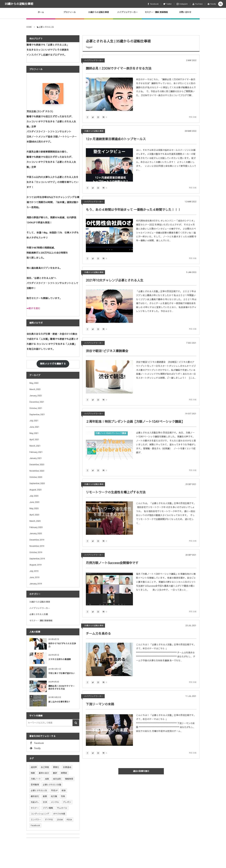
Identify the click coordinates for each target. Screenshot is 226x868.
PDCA (69, 820)
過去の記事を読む (141, 771)
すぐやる (49, 820)
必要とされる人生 (39, 791)
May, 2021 (34, 433)
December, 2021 (37, 402)
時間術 (64, 773)
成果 (47, 779)
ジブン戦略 (48, 808)
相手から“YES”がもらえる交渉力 (62, 645)
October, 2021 (36, 408)
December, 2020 (37, 465)
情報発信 (69, 779)
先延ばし (35, 802)
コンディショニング (40, 814)
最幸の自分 (44, 773)
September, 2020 (37, 483)
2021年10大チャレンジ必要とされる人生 (115, 280)
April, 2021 (34, 440)
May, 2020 (34, 508)
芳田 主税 (193, 117)
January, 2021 (36, 458)
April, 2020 (34, 515)
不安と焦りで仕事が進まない (62, 673)
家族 (64, 791)
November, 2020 (37, 471)
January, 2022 (36, 396)
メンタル (55, 802)
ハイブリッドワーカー (94, 60)
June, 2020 (34, 502)
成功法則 (57, 779)
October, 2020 (36, 477)
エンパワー (36, 820)
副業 (45, 796)
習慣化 (56, 767)
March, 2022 (35, 389)
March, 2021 (35, 446)
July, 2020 (34, 496)
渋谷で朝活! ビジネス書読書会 (107, 351)
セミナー (35, 808)
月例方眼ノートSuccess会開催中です (112, 563)
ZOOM (60, 820)
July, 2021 (34, 421)
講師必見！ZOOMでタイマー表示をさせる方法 (119, 68)
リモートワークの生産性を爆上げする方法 (116, 492)
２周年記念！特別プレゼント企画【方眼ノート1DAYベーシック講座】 (135, 422)
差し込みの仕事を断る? (59, 702)
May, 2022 (34, 383)
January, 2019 (36, 584)
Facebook (35, 825)
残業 (33, 773)
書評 (55, 773)
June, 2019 (34, 577)
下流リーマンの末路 (100, 704)
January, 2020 (36, 533)
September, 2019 (37, 559)
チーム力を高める (98, 634)
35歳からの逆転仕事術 (19, 4)
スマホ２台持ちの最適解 (60, 659)
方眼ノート (36, 779)
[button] (221, 4)
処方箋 (54, 796)
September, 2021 (37, 414)
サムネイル (62, 808)
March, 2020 (35, 521)
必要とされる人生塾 (52, 785)
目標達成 (67, 767)
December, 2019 (37, 540)
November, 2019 (37, 546)
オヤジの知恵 (59, 814)
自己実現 (45, 767)
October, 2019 (36, 552)
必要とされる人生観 (39, 614)
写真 (63, 796)
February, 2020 (36, 527)
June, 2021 (34, 427)
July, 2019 (34, 571)
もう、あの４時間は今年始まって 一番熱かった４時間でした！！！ (133, 210)
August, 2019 (35, 565)
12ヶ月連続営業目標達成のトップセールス (116, 139)
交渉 (45, 802)
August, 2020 (35, 490)
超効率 (34, 767)
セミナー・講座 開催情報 (41, 621)
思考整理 (35, 785)
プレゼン (67, 802)
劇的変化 (35, 796)
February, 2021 (36, 452)
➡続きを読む (33, 308)
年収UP (54, 791)
